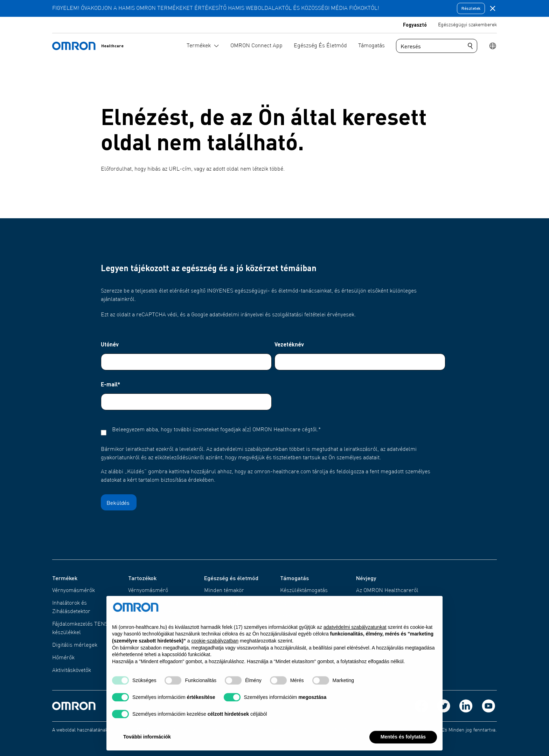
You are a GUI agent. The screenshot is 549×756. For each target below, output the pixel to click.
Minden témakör (224, 591)
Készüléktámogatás (304, 591)
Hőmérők (63, 658)
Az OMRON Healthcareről (387, 591)
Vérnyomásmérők (74, 591)
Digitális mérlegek (75, 645)
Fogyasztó (415, 25)
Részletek (471, 8)
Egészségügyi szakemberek (467, 25)
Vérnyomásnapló (224, 603)
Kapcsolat (292, 603)
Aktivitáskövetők (72, 671)
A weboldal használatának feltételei (90, 730)
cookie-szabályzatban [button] (215, 657)
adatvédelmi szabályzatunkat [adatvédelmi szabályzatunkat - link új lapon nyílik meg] (355, 644)
